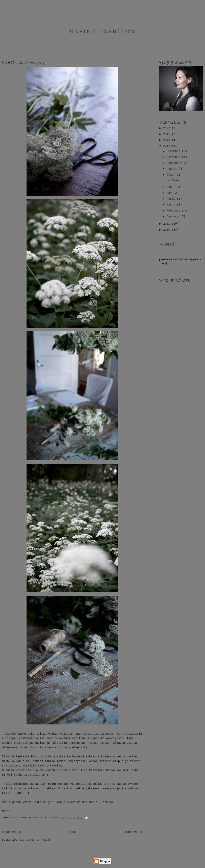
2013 (167, 140)
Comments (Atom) (39, 840)
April (172, 199)
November (174, 157)
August (173, 169)
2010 (167, 230)
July (171, 175)
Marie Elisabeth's (103, 31)
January (173, 217)
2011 (167, 224)
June (171, 187)
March (172, 205)
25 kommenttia (71, 818)
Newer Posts (11, 832)
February (174, 211)
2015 (167, 134)
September (175, 163)
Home (72, 832)
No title (173, 180)
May (170, 193)
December (174, 151)
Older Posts (133, 832)
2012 (167, 146)
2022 (167, 128)
